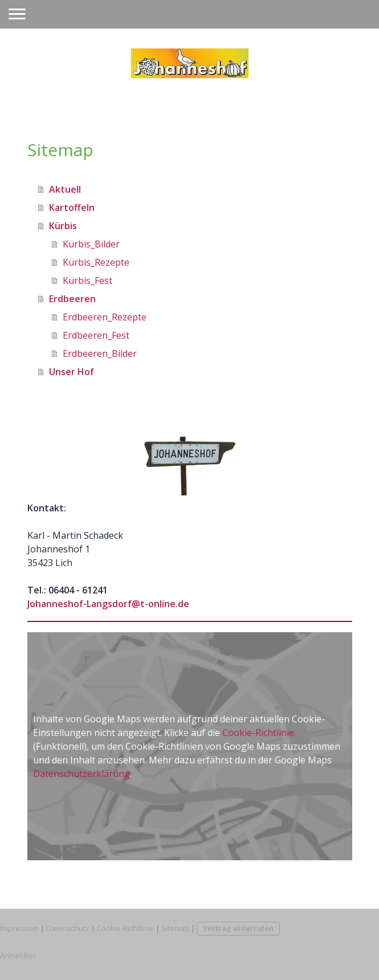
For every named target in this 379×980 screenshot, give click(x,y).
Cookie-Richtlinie (258, 733)
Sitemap (175, 928)
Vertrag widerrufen (238, 928)
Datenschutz (68, 928)
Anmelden (18, 955)
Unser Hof (72, 372)
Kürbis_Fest (87, 280)
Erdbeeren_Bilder (100, 353)
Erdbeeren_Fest (96, 335)
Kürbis (63, 226)
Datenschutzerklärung (81, 774)
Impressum (19, 928)
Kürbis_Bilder (91, 244)
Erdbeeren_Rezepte (105, 317)
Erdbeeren (72, 299)
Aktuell (65, 189)
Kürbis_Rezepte (96, 262)
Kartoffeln (72, 208)
